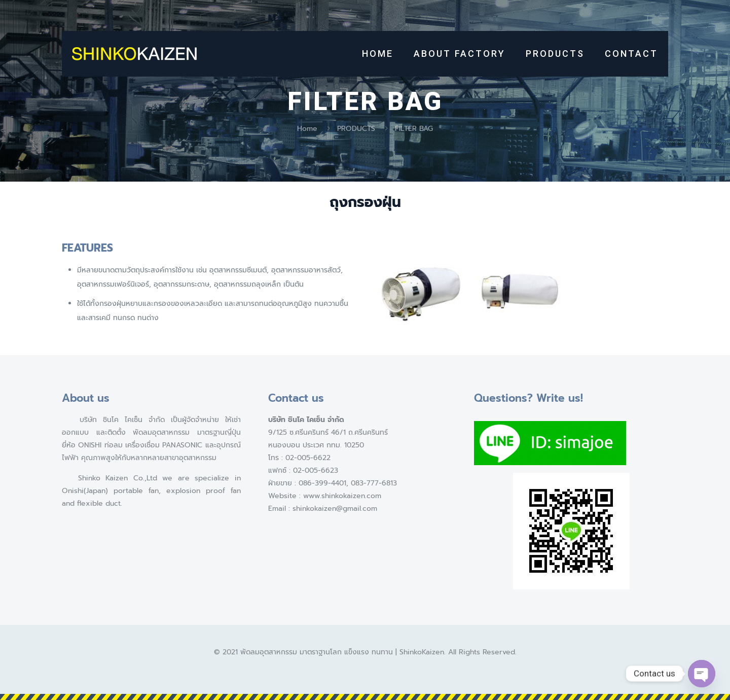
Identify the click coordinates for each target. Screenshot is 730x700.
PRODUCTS (356, 129)
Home (307, 129)
